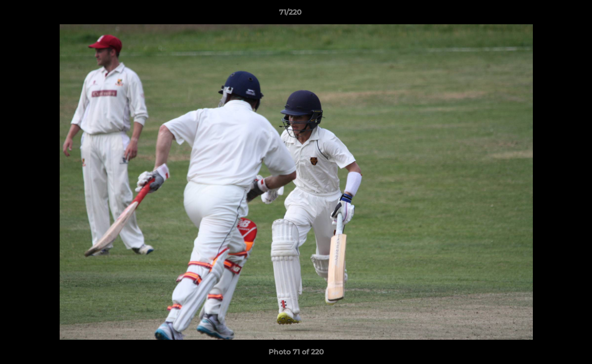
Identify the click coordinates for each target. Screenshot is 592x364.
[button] (550, 15)
